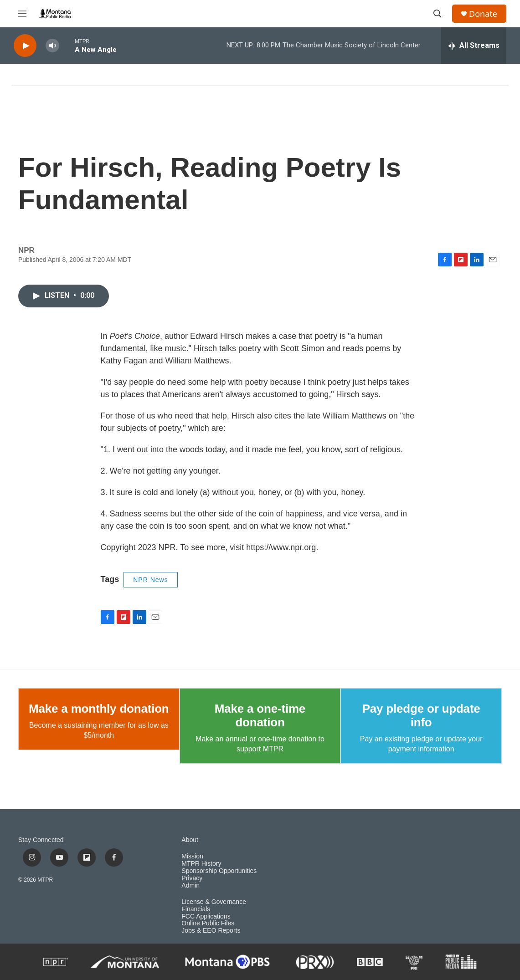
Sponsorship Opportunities (219, 871)
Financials (196, 909)
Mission (192, 856)
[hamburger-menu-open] (22, 14)
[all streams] (474, 46)
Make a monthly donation (99, 709)
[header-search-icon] (438, 14)
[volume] (52, 46)
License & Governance (214, 902)
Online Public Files (208, 923)
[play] (25, 46)
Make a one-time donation (260, 715)
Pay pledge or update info (421, 715)
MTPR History (201, 864)
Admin (190, 886)
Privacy (192, 878)
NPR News (150, 580)
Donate (483, 14)
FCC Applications (206, 916)
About (190, 840)
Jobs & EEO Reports (211, 931)
